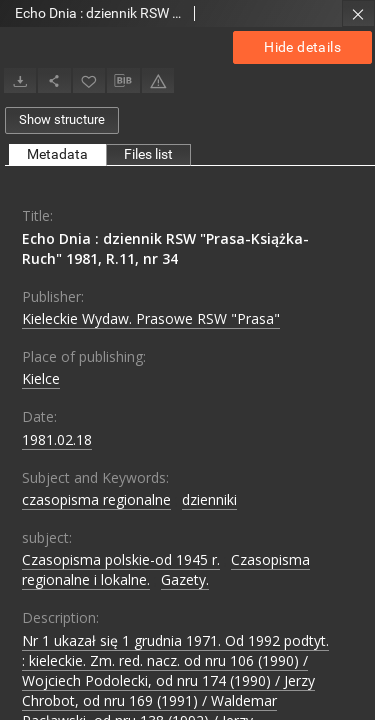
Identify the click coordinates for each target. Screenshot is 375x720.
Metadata (57, 154)
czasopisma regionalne (96, 499)
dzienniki (209, 499)
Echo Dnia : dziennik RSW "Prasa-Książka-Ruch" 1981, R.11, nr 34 (165, 248)
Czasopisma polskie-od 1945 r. (121, 559)
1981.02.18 (57, 439)
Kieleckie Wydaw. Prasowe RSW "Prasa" (151, 318)
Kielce (41, 378)
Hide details (302, 47)
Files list (148, 154)
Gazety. (185, 579)
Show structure (62, 119)
